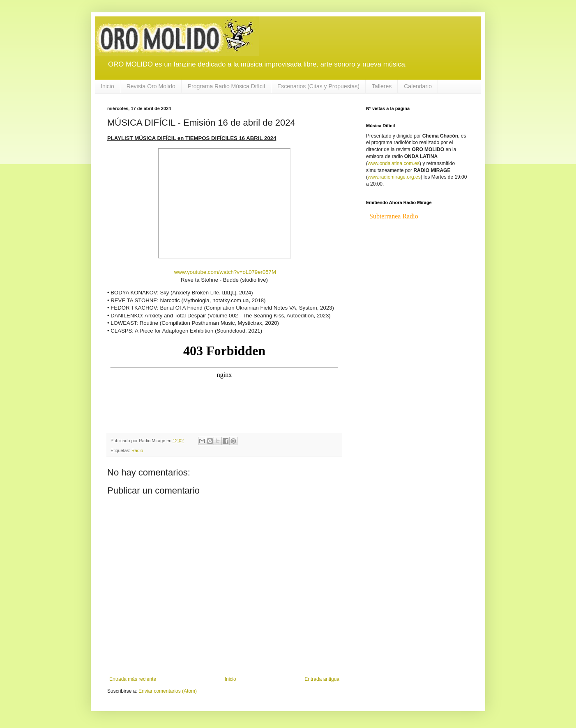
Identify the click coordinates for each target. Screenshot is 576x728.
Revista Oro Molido (151, 86)
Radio (137, 450)
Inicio (107, 86)
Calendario (418, 86)
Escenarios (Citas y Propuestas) (318, 86)
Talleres (382, 86)
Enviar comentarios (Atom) (168, 691)
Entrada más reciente (133, 679)
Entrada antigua (322, 679)
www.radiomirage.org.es (394, 177)
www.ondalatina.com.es (394, 163)
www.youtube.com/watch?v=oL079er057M (224, 272)
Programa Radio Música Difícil (226, 86)
